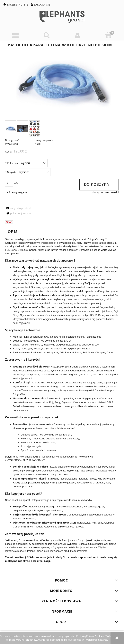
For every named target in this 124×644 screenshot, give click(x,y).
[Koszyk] (109, 35)
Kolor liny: (12, 163)
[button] (16, 35)
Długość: (11, 172)
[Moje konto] (78, 35)
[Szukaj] (47, 35)
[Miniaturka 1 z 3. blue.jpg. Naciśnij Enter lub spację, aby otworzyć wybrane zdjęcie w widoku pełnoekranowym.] (11, 129)
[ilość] (9, 183)
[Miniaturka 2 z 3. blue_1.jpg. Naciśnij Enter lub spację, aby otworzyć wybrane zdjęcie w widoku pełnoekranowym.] (23, 129)
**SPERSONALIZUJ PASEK (24, 460)
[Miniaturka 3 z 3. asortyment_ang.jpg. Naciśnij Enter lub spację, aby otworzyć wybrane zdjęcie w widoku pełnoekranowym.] (35, 129)
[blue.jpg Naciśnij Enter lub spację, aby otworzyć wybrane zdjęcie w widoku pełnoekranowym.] (62, 84)
